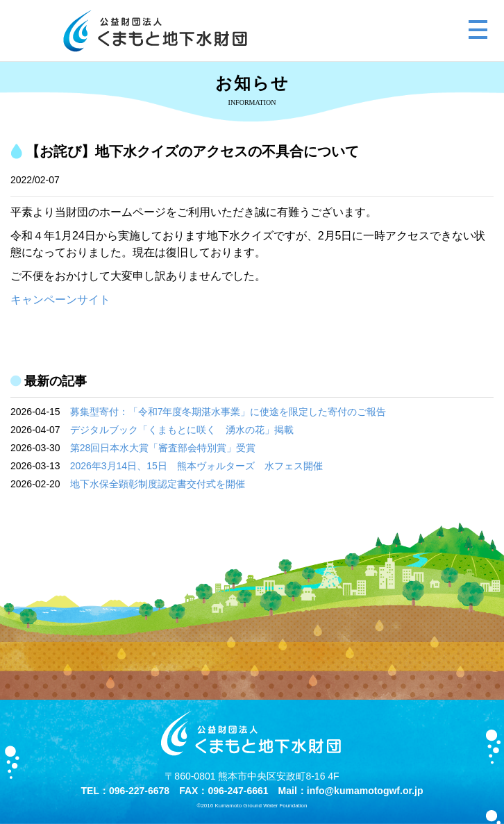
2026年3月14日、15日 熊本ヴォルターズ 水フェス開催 (196, 466)
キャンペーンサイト (60, 300)
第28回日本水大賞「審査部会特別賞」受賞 (163, 448)
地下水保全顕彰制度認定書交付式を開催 (158, 484)
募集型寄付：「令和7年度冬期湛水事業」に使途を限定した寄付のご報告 (228, 412)
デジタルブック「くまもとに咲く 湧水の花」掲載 (182, 430)
